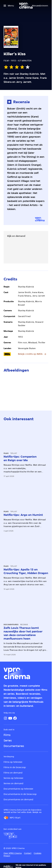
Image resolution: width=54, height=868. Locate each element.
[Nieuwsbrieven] (40, 6)
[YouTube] (10, 718)
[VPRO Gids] (10, 836)
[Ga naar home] (26, 6)
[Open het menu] (9, 6)
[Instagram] (5, 718)
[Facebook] (15, 718)
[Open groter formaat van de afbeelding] (26, 389)
